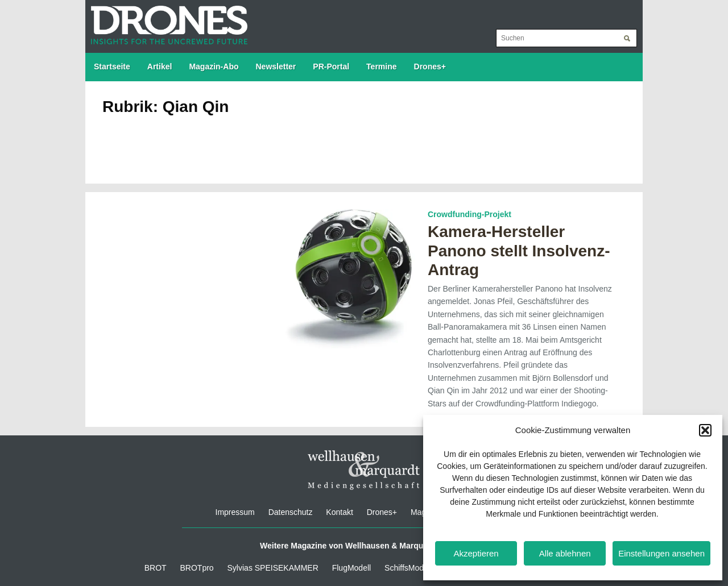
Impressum (235, 512)
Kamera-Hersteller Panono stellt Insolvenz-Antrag (519, 251)
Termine (381, 67)
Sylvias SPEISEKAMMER (273, 568)
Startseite (112, 67)
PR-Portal (331, 67)
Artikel (160, 67)
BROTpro (197, 568)
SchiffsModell (408, 568)
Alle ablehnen (565, 553)
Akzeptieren (476, 553)
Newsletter (276, 67)
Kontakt (339, 512)
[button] (705, 430)
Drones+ (430, 67)
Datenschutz (291, 512)
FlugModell (351, 568)
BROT (156, 568)
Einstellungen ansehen (661, 553)
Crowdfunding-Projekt (470, 214)
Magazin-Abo (214, 67)
